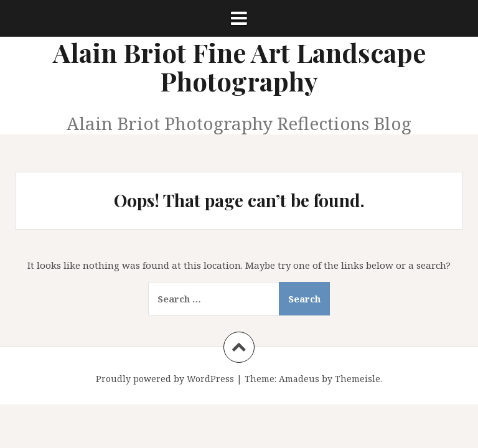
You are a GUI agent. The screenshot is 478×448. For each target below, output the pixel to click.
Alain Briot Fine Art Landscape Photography (239, 67)
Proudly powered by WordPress (165, 379)
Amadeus (299, 379)
